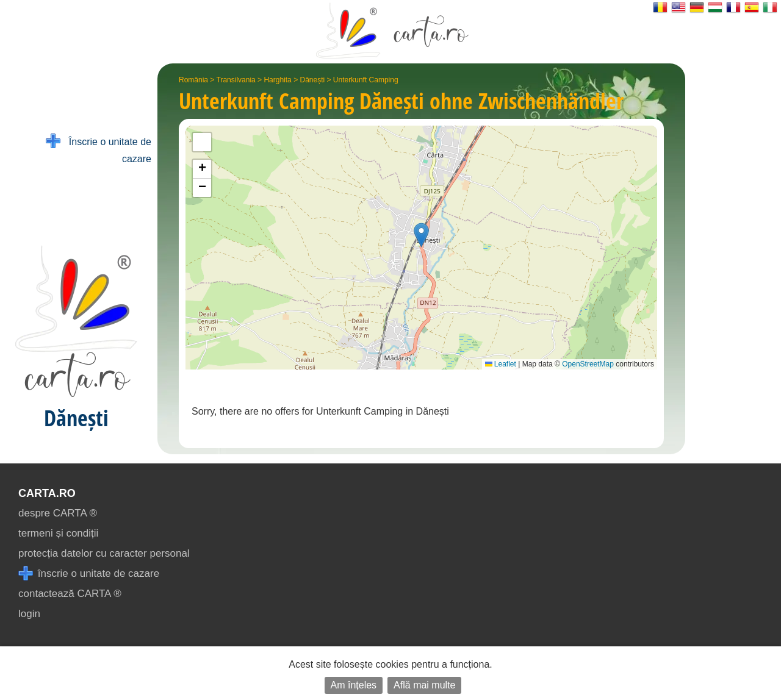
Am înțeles (354, 685)
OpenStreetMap (588, 364)
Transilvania (236, 80)
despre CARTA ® (58, 513)
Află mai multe (424, 685)
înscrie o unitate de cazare (89, 573)
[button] (421, 235)
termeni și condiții (58, 533)
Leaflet (501, 364)
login (29, 614)
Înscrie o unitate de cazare (99, 149)
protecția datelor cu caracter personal (104, 553)
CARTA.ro (47, 493)
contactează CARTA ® (70, 594)
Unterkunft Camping (366, 80)
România (193, 80)
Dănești (312, 80)
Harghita (277, 80)
